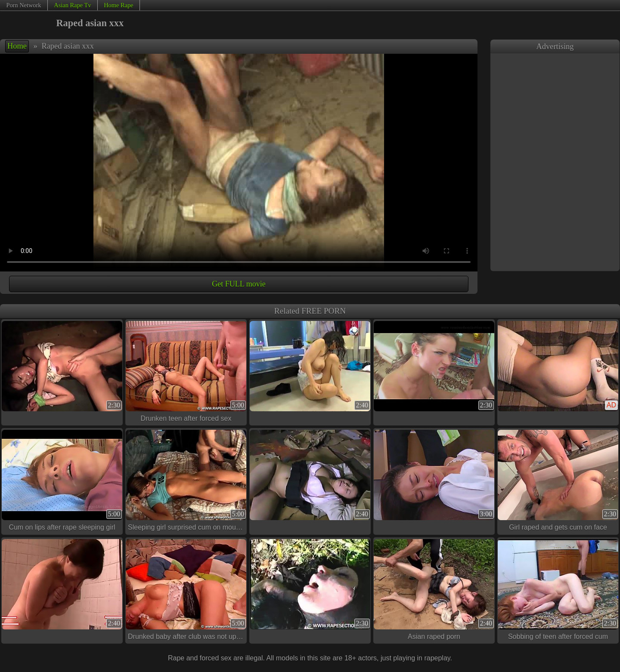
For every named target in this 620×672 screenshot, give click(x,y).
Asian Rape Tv (72, 5)
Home (17, 46)
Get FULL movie (239, 284)
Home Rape (118, 5)
